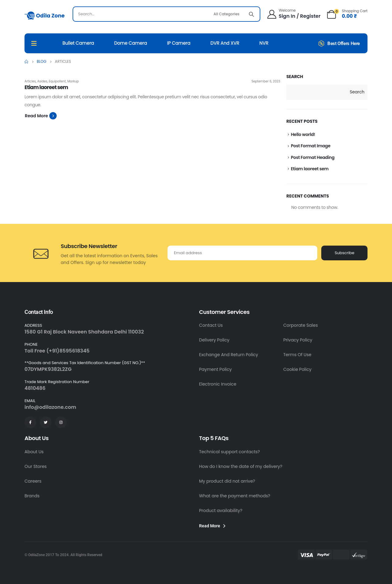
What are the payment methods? (235, 496)
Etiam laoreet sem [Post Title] (46, 87)
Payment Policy (215, 369)
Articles (30, 81)
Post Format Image (311, 146)
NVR (264, 43)
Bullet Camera (78, 43)
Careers (33, 481)
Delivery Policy (214, 340)
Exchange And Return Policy (229, 355)
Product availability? (221, 511)
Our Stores (36, 466)
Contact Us (211, 325)
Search (295, 77)
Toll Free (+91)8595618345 (57, 351)
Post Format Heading (313, 157)
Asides (42, 81)
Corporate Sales (301, 325)
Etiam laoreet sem (310, 169)
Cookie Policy (297, 369)
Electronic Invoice (218, 384)
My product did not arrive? (227, 481)
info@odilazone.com (50, 407)
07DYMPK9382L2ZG (48, 369)
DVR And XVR (225, 43)
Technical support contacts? (230, 452)
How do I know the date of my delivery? (241, 466)
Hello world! (303, 134)
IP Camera (179, 43)
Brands (32, 496)
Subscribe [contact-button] (345, 253)
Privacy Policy (298, 340)
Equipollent (57, 81)
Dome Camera (131, 43)
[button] (41, 116)
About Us (34, 452)
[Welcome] (293, 13)
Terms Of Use (297, 355)
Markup (73, 81)
